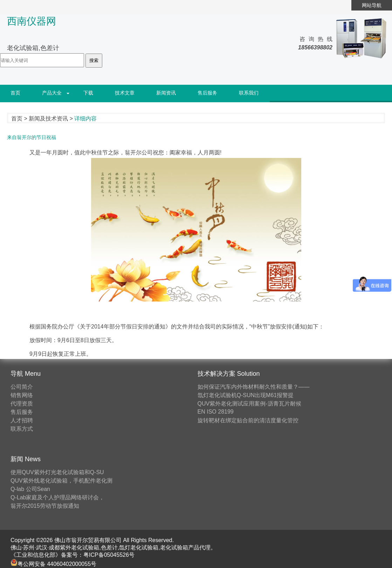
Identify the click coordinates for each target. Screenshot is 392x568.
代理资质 (22, 404)
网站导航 (372, 5)
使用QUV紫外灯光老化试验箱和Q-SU (57, 472)
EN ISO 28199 (216, 412)
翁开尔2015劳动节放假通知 (45, 506)
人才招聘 (22, 420)
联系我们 (249, 93)
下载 (88, 93)
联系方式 (22, 429)
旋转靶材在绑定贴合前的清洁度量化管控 (248, 420)
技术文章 (125, 93)
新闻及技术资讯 (48, 119)
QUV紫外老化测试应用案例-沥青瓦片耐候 (249, 404)
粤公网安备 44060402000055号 (53, 564)
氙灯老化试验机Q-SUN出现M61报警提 (246, 395)
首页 (15, 93)
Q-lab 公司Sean (30, 489)
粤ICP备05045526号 (109, 555)
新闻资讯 (166, 93)
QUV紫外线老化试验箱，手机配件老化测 (61, 481)
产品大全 (52, 93)
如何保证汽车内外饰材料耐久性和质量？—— (254, 387)
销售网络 (22, 395)
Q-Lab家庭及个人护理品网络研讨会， (57, 497)
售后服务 (207, 93)
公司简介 (22, 387)
